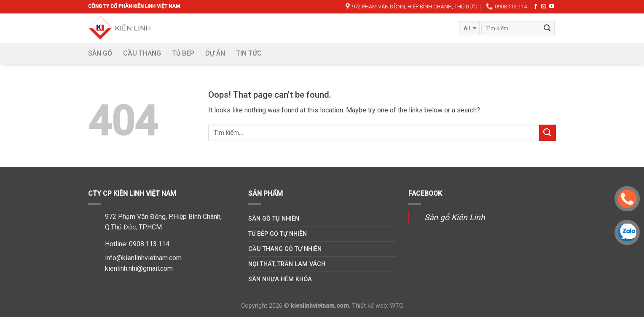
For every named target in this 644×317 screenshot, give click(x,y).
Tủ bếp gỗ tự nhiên (278, 234)
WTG (397, 306)
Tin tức (249, 53)
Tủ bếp (183, 53)
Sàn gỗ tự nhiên (274, 219)
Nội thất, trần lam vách (287, 264)
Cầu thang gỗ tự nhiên (285, 249)
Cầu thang (142, 53)
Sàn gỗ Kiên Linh (455, 217)
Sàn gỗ (100, 53)
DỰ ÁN (215, 53)
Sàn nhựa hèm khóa (280, 279)
